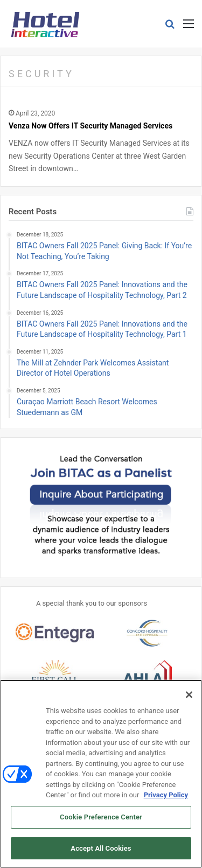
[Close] (189, 696)
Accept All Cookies (101, 849)
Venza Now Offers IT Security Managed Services (90, 126)
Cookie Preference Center (101, 819)
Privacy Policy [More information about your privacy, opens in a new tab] (166, 796)
